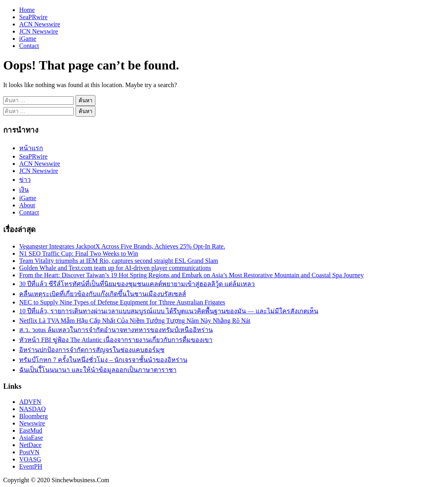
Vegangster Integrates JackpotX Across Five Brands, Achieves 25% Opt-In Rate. (122, 246)
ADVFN (30, 402)
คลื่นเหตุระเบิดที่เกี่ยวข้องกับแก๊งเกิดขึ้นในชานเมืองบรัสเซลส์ (103, 294)
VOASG (30, 459)
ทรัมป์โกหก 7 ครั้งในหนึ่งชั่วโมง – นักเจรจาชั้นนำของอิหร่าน (103, 360)
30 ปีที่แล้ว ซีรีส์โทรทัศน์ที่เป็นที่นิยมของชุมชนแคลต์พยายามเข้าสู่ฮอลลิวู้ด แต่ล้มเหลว (137, 284)
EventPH (31, 466)
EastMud (31, 430)
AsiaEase (31, 438)
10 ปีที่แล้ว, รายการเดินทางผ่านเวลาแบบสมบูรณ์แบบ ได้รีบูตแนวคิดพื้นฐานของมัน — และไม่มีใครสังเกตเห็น (169, 311)
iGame (28, 39)
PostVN (29, 452)
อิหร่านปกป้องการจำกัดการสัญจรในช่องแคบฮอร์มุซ (92, 350)
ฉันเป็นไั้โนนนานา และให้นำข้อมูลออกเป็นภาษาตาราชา (98, 370)
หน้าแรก (31, 148)
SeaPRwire (33, 17)
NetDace (30, 445)
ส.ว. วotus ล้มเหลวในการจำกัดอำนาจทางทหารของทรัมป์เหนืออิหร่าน (116, 330)
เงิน (24, 190)
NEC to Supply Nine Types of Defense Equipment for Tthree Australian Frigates (122, 302)
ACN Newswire (40, 24)
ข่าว (25, 180)
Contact (29, 46)
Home (27, 10)
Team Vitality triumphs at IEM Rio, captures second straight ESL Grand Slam (119, 261)
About (27, 205)
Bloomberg (34, 416)
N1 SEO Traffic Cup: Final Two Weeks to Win (79, 253)
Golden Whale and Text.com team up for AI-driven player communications (115, 268)
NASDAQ (33, 409)
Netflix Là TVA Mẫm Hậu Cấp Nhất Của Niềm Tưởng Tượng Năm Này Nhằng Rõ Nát (135, 321)
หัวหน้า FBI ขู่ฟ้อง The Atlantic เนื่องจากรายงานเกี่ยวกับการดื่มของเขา (116, 340)
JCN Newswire (39, 31)
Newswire (32, 423)
